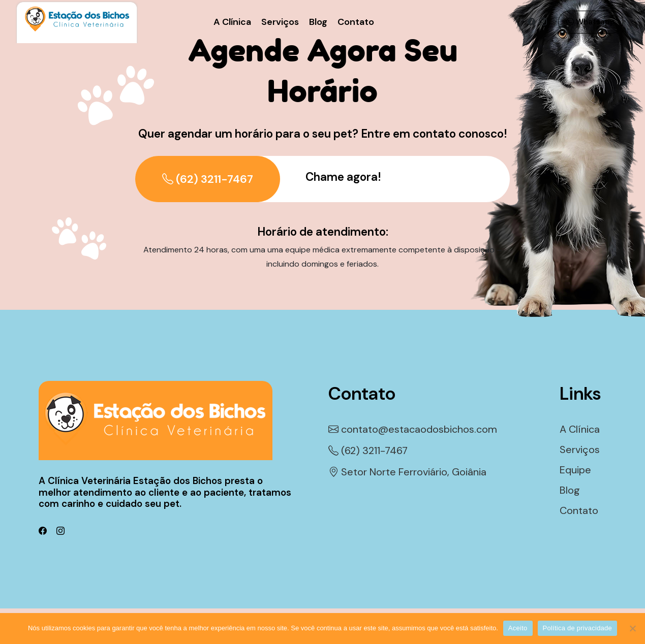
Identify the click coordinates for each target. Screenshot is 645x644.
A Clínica (232, 22)
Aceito (518, 628)
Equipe (575, 470)
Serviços (280, 22)
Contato (356, 22)
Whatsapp (591, 22)
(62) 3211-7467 (208, 179)
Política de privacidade (578, 628)
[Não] (632, 628)
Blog (318, 22)
